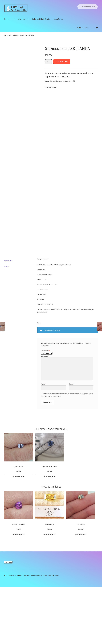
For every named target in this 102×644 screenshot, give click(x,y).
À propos (22, 19)
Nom (43, 442)
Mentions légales (30, 632)
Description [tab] (8, 319)
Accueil (9, 35)
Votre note (45, 409)
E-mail (72, 442)
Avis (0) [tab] (7, 325)
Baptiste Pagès (53, 632)
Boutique (8, 19)
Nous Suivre (58, 19)
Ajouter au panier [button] (19, 534)
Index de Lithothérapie (41, 19)
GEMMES (15, 35)
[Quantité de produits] (48, 62)
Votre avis (45, 414)
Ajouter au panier (62, 61)
